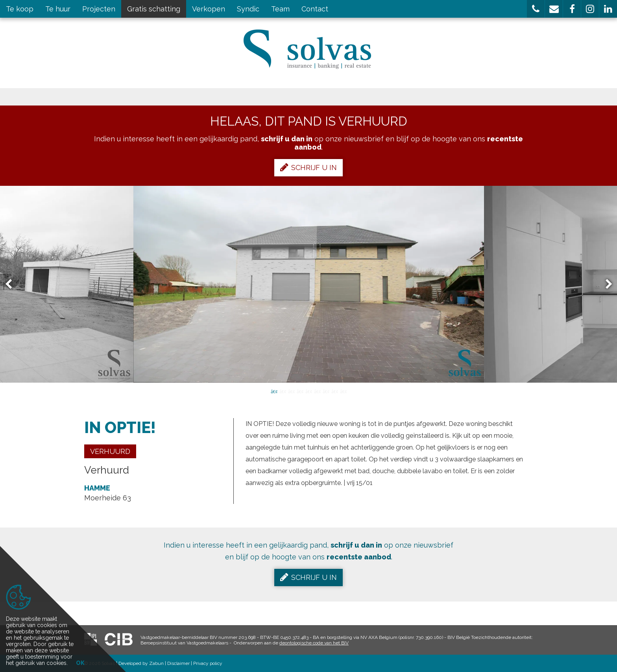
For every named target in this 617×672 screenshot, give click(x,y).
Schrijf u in (308, 167)
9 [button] (343, 391)
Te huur (58, 9)
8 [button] (334, 391)
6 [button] (317, 391)
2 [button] (283, 391)
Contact (315, 9)
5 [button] (308, 391)
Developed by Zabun (141, 663)
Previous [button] (12, 284)
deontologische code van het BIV (314, 643)
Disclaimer (178, 663)
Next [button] (605, 284)
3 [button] (291, 391)
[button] (536, 9)
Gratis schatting (154, 9)
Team (280, 9)
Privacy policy (208, 663)
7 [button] (326, 391)
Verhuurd (110, 451)
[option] (309, 284)
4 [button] (300, 391)
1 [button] (274, 391)
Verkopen (209, 9)
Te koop (20, 9)
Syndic (248, 9)
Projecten (99, 9)
